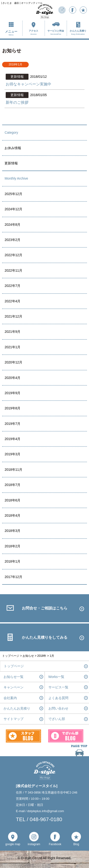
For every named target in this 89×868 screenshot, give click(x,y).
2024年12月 (13, 209)
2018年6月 (12, 500)
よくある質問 (58, 698)
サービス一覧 (58, 687)
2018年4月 (12, 515)
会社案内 (10, 698)
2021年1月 (12, 347)
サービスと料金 (56, 33)
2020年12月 (13, 362)
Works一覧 (56, 677)
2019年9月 (12, 393)
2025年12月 (13, 194)
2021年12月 (13, 316)
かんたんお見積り (17, 708)
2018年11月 (13, 470)
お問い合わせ (58, 708)
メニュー (11, 33)
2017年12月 (13, 577)
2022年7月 (12, 286)
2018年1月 (12, 561)
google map (13, 844)
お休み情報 (13, 148)
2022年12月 (13, 255)
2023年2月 (12, 240)
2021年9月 (12, 332)
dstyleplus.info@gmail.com (46, 811)
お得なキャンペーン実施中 (28, 84)
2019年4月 (12, 439)
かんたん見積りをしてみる (45, 637)
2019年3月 (12, 454)
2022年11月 (13, 270)
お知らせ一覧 (14, 677)
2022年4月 (12, 301)
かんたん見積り (78, 33)
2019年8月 (12, 408)
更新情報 (11, 163)
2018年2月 (12, 546)
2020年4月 (12, 378)
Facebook (55, 844)
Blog (76, 844)
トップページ (14, 666)
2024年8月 (12, 225)
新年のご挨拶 (17, 102)
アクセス (34, 33)
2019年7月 (12, 424)
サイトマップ (14, 719)
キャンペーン (14, 687)
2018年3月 (12, 531)
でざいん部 (57, 719)
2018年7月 (12, 485)
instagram (34, 844)
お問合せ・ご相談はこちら (45, 608)
